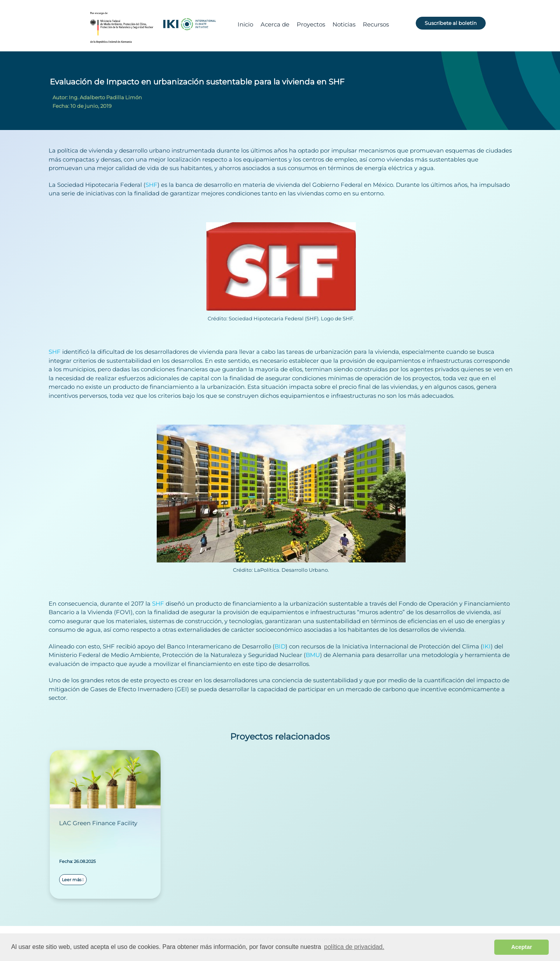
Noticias (344, 24)
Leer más (73, 880)
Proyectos (311, 24)
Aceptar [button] (521, 947)
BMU (313, 655)
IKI (487, 646)
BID (280, 646)
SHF (151, 185)
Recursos (376, 24)
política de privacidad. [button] (354, 947)
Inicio (245, 24)
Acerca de (275, 24)
